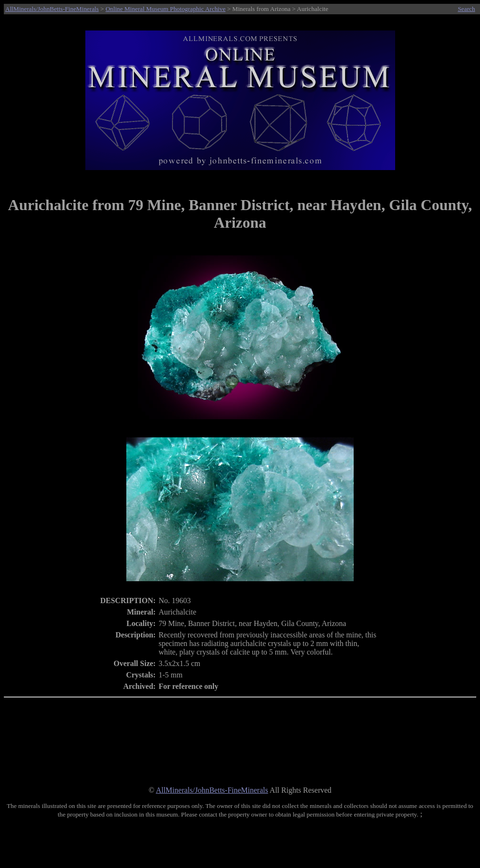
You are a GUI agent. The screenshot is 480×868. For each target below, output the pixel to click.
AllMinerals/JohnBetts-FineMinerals (52, 9)
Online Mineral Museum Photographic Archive (165, 9)
